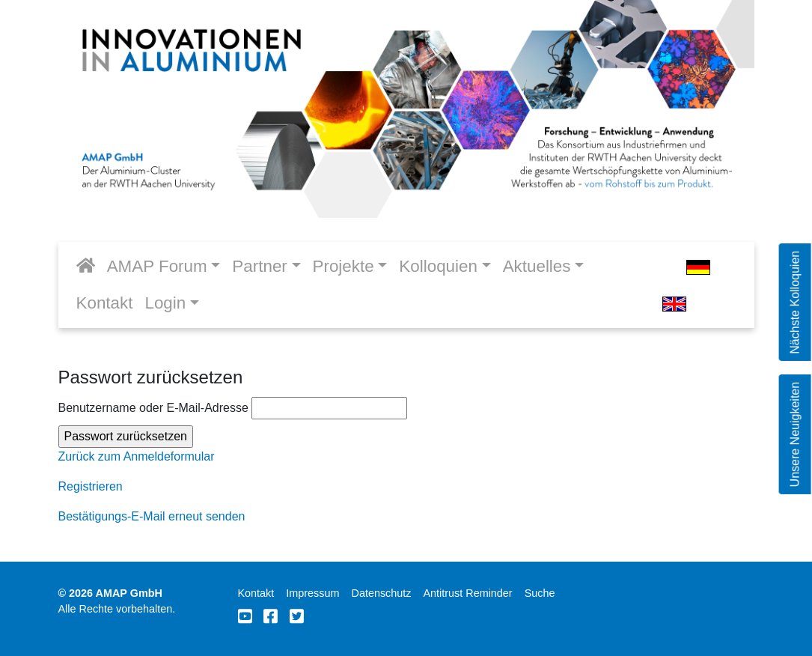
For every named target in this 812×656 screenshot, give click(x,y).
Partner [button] (259, 266)
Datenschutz (381, 593)
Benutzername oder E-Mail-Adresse (233, 408)
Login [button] (165, 303)
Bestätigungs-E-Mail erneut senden (152, 516)
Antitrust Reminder (467, 593)
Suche (540, 593)
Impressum (312, 593)
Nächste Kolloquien (794, 303)
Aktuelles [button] (537, 266)
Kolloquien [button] (438, 266)
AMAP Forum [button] (157, 266)
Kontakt (105, 303)
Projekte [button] (344, 266)
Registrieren (91, 486)
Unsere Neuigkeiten (794, 435)
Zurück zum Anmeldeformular (137, 456)
